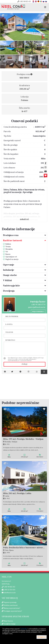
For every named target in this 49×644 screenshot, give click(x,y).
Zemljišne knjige (10, 624)
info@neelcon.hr (9, 593)
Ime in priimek (12, 316)
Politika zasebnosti (11, 605)
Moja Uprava (8, 621)
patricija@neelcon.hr (37, 307)
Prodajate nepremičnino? (13, 611)
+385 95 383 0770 (38, 305)
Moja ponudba (38, 312)
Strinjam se (42, 637)
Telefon (9, 332)
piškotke (24, 629)
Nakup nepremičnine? (12, 608)
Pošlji (24, 364)
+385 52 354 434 (8, 590)
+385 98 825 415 (24, 2)
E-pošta (9, 324)
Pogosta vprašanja (10, 602)
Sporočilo (10, 340)
